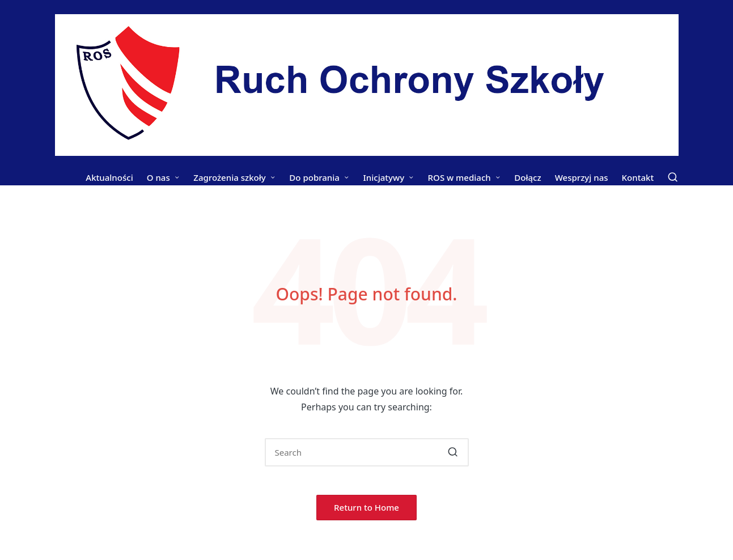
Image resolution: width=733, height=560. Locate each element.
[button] (453, 452)
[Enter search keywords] (367, 452)
